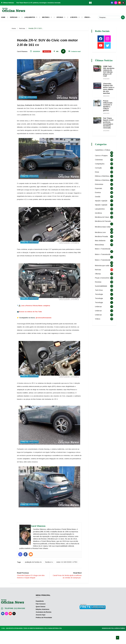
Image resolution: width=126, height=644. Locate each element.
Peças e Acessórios (103, 288)
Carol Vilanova (24, 52)
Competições (100, 171)
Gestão (98, 206)
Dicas (98, 179)
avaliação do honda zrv (35, 574)
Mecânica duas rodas (103, 237)
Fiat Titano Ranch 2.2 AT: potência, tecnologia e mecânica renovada (38, 3)
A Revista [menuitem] (75, 17)
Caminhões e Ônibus (103, 157)
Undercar (99, 318)
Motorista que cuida (103, 275)
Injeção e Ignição (102, 210)
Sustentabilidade (102, 297)
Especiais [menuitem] (15, 17)
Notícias (22, 28)
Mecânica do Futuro (103, 227)
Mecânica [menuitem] (47, 17)
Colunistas (99, 166)
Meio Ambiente (101, 250)
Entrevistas (100, 194)
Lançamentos (100, 219)
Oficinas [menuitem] (61, 17)
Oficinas (98, 284)
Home (14, 28)
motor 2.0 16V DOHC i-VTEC (31, 578)
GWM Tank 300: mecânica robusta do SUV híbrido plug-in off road (108, 75)
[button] (90, 3)
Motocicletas (100, 254)
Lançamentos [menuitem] (31, 17)
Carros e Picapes (102, 162)
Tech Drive (99, 301)
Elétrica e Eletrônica (103, 183)
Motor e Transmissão (103, 259)
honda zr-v (51, 574)
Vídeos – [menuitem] (88, 17)
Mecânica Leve (101, 242)
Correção (99, 175)
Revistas (99, 293)
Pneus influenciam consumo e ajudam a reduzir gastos (108, 112)
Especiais (99, 198)
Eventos (99, 202)
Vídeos (98, 330)
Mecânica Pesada (102, 246)
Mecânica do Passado (104, 231)
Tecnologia (99, 306)
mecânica (99, 223)
